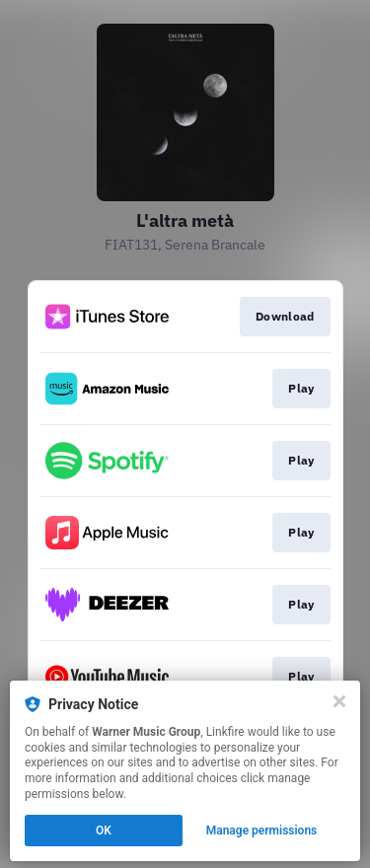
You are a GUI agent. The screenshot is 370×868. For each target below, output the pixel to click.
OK (104, 831)
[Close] (339, 701)
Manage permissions (262, 831)
